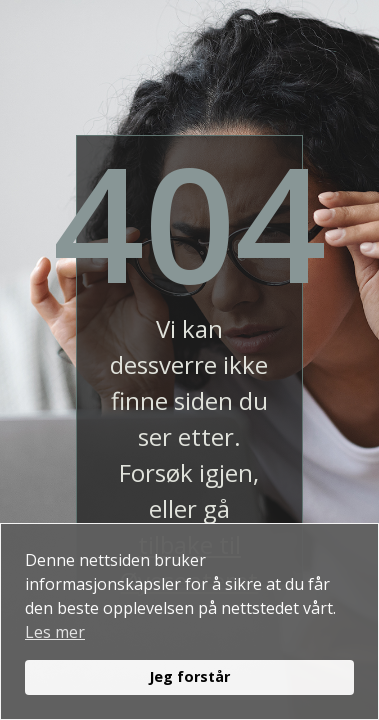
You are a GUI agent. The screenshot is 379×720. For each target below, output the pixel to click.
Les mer (55, 632)
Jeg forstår (189, 676)
